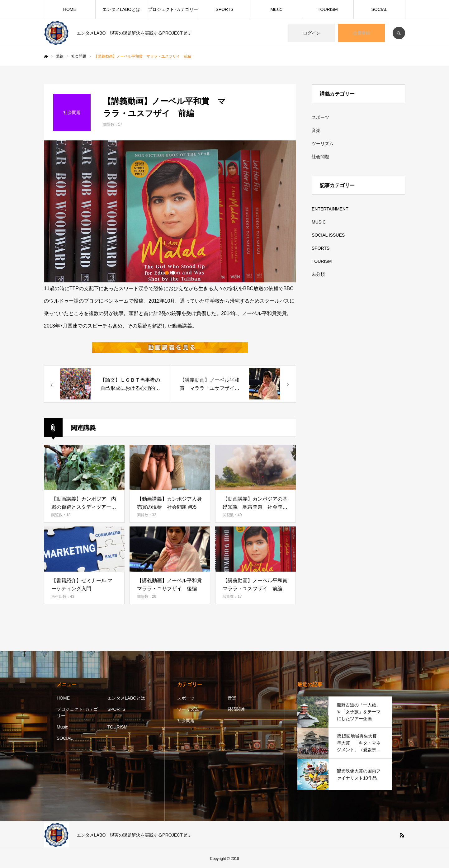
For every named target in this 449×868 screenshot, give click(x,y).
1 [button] (167, 273)
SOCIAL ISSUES (328, 235)
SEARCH (399, 33)
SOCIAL (379, 9)
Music (276, 9)
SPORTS (224, 9)
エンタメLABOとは (121, 9)
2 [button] (173, 273)
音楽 (316, 130)
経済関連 (236, 709)
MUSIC (319, 222)
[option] (170, 211)
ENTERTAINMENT (330, 209)
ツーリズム (323, 144)
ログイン (312, 33)
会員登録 (362, 33)
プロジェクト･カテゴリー (173, 9)
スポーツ (320, 117)
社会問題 (320, 157)
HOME (70, 9)
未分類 (318, 274)
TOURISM (328, 9)
